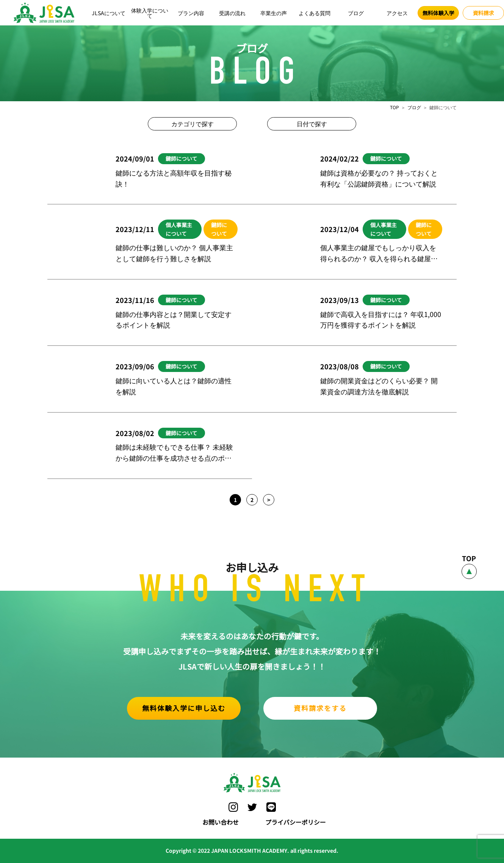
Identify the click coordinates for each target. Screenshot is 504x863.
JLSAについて (109, 13)
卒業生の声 (274, 13)
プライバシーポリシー (296, 822)
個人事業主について (179, 229)
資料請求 (484, 13)
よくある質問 (315, 13)
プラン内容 (191, 13)
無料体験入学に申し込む (184, 708)
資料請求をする (320, 708)
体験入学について (150, 13)
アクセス (397, 13)
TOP (394, 107)
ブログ (356, 13)
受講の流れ (232, 13)
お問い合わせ (221, 822)
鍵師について (182, 158)
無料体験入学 (438, 13)
